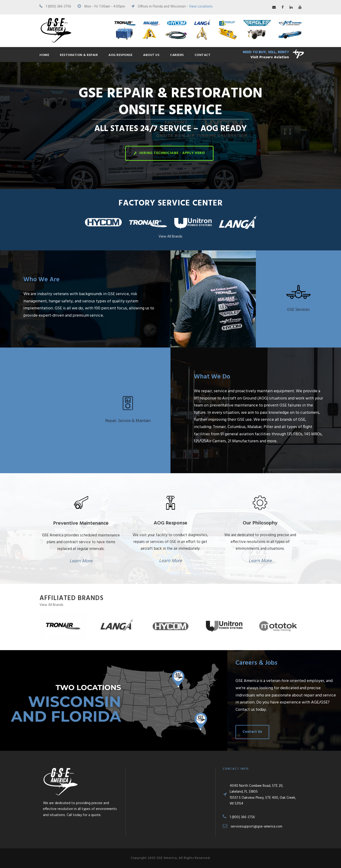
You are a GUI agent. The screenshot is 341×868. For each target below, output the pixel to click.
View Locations (201, 7)
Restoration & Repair (79, 55)
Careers (177, 55)
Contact (203, 55)
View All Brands (170, 237)
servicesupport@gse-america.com (256, 827)
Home (44, 55)
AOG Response (120, 55)
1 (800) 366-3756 (58, 7)
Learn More (81, 561)
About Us (151, 55)
